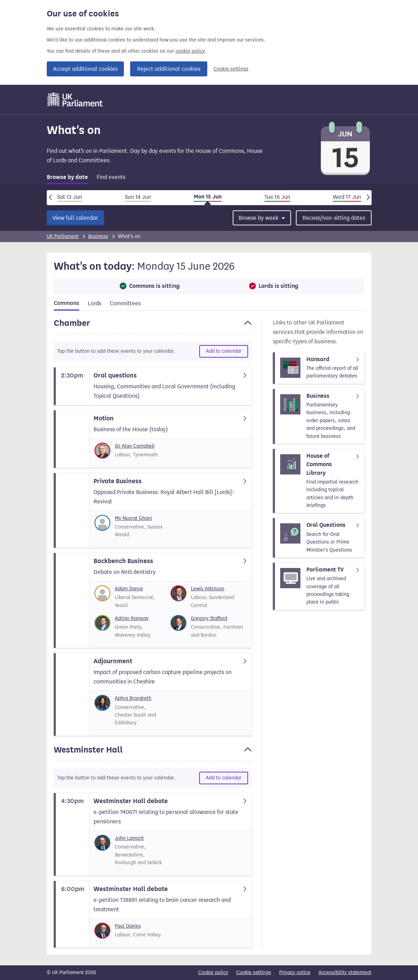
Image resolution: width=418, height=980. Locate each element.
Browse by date (67, 177)
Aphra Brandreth (133, 698)
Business (98, 236)
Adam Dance (129, 589)
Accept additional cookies (85, 69)
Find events (111, 177)
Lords (95, 303)
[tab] (67, 178)
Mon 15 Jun (208, 197)
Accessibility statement (345, 972)
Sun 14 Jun (138, 197)
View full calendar (75, 218)
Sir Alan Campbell (135, 446)
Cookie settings (231, 69)
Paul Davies (128, 926)
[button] (153, 326)
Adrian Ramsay (132, 618)
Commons (66, 303)
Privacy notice (295, 972)
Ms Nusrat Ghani (133, 518)
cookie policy (190, 51)
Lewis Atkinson (208, 589)
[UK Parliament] (75, 99)
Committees (125, 303)
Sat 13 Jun (70, 197)
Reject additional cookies (169, 69)
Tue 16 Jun (277, 197)
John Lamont (129, 838)
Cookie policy (213, 972)
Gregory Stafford (209, 618)
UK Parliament (63, 236)
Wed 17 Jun (347, 197)
